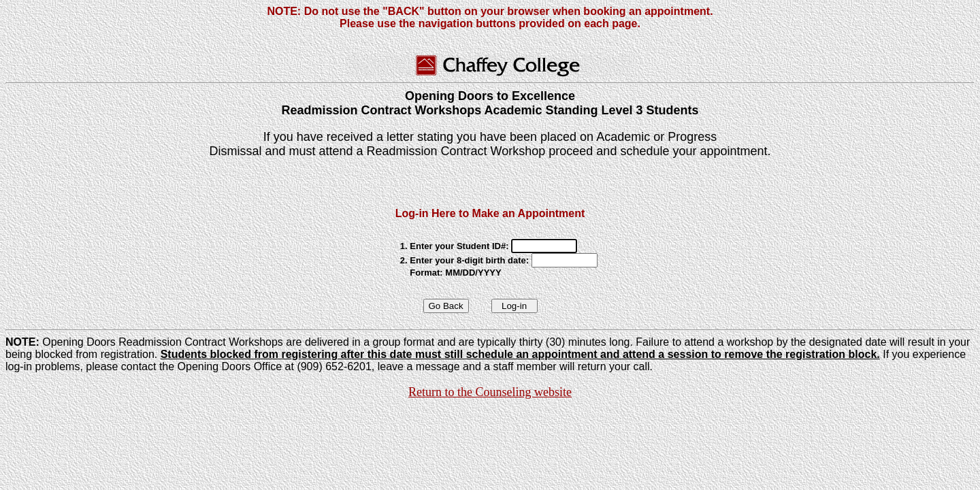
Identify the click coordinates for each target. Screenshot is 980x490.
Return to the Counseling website (490, 392)
